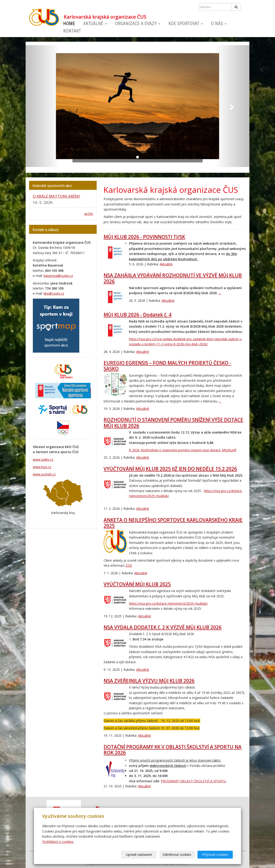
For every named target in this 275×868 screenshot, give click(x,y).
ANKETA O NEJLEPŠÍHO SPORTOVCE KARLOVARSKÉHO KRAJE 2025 (173, 523)
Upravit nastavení (139, 855)
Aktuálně (95, 23)
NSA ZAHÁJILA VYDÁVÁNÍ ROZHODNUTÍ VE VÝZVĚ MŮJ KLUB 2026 (173, 278)
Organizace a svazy (138, 23)
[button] (42, 106)
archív (89, 214)
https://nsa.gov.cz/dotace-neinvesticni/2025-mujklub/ (168, 603)
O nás (219, 23)
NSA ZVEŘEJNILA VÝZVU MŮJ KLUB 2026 (149, 681)
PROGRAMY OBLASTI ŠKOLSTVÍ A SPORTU (193, 781)
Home (69, 23)
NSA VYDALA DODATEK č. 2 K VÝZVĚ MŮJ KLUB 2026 (163, 627)
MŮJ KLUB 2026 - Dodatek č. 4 (137, 315)
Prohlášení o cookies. (58, 842)
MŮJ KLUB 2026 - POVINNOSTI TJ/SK (144, 237)
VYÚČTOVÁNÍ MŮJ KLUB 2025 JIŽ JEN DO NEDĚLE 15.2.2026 (170, 469)
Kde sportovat (186, 23)
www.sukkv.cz (43, 459)
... (220, 293)
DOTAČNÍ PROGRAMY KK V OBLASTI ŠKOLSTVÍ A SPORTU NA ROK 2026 (173, 750)
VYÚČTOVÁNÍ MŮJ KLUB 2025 (137, 584)
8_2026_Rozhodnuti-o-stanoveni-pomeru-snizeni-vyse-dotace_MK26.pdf (183, 450)
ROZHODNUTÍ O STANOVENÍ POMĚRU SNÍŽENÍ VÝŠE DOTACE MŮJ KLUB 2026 (173, 423)
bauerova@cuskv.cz (58, 276)
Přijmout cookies (215, 855)
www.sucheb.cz (44, 474)
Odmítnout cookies (177, 855)
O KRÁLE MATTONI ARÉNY (56, 196)
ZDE (129, 565)
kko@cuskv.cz (54, 293)
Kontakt (72, 31)
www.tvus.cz (42, 467)
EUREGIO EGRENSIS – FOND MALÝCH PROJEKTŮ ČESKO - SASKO (167, 366)
